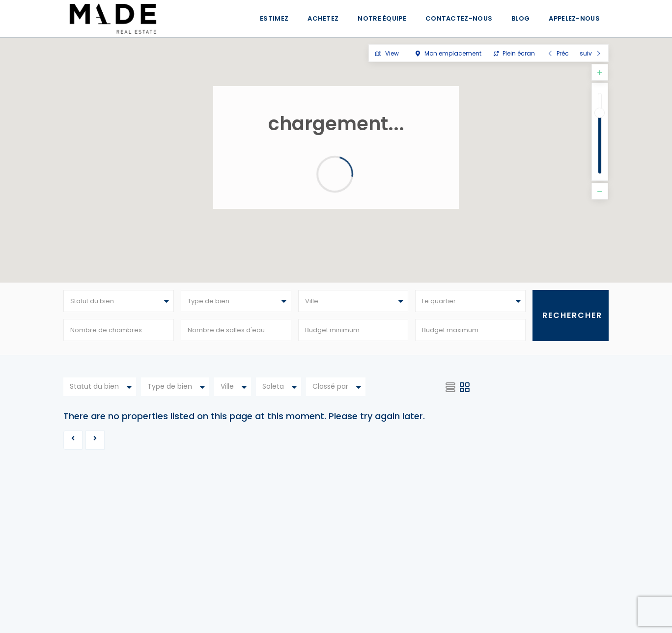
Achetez (323, 18)
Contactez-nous (459, 18)
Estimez (274, 18)
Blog (520, 18)
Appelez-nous (574, 18)
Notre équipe (382, 18)
